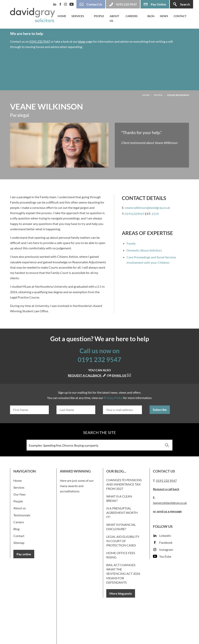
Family (131, 243)
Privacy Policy (113, 398)
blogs (82, 41)
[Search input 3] (94, 445)
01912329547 (135, 214)
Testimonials (22, 515)
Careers (132, 16)
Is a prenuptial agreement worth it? (122, 513)
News (164, 16)
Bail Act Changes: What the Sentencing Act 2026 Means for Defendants (123, 574)
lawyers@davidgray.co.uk (170, 503)
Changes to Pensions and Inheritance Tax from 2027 (124, 484)
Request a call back (166, 489)
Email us (122, 375)
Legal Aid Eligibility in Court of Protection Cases (123, 541)
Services (78, 16)
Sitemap (19, 543)
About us (114, 18)
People (99, 16)
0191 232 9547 (40, 41)
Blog (151, 16)
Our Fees (19, 494)
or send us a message (167, 511)
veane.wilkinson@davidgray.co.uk (148, 208)
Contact (180, 16)
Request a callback (87, 375)
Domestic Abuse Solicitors (144, 250)
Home (62, 16)
